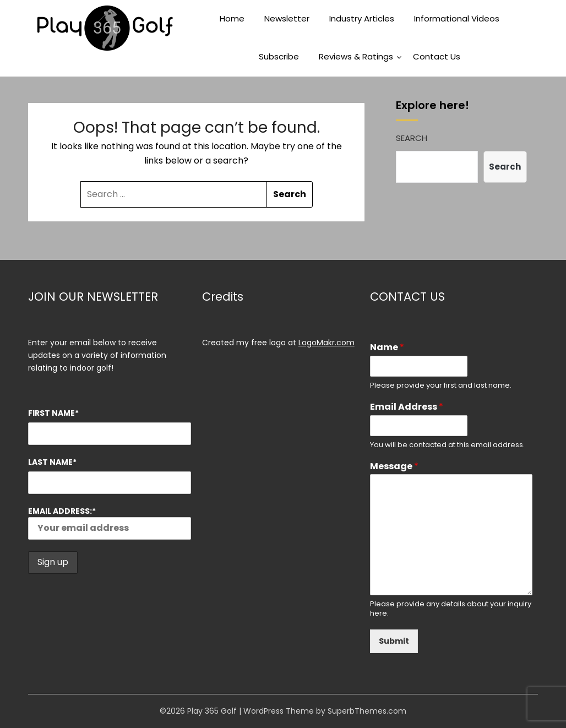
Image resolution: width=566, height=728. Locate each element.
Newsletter (287, 18)
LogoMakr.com (326, 343)
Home (232, 18)
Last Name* (52, 462)
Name (387, 348)
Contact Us (437, 56)
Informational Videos (457, 18)
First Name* (53, 413)
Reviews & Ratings (356, 56)
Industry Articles (362, 18)
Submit (394, 641)
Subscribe (279, 56)
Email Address (407, 407)
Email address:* (109, 523)
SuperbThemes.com (367, 711)
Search (412, 138)
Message (394, 467)
